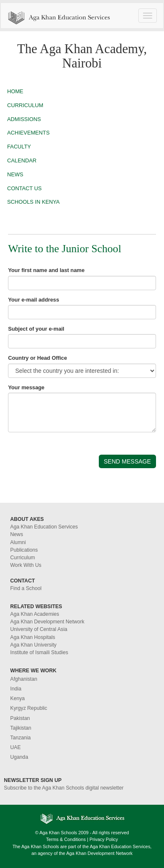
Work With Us (26, 565)
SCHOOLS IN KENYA (33, 202)
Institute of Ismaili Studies (39, 652)
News (16, 534)
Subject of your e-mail (36, 329)
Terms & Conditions (66, 839)
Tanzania (20, 738)
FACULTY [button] (19, 147)
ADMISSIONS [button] (24, 119)
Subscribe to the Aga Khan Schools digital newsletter (64, 788)
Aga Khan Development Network (47, 622)
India (16, 689)
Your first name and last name (46, 270)
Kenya (17, 698)
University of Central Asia (39, 629)
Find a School (26, 588)
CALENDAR (22, 160)
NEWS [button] (15, 174)
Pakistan (20, 718)
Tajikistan (21, 728)
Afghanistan (24, 679)
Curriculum (22, 558)
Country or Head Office (37, 358)
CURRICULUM (25, 105)
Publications (24, 550)
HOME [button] (15, 91)
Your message (26, 387)
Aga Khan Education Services (44, 527)
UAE (15, 747)
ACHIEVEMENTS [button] (28, 133)
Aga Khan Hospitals (33, 637)
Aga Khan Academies (34, 614)
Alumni (18, 542)
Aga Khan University (33, 645)
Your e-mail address (33, 300)
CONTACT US (24, 188)
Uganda (19, 757)
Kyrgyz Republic (29, 708)
